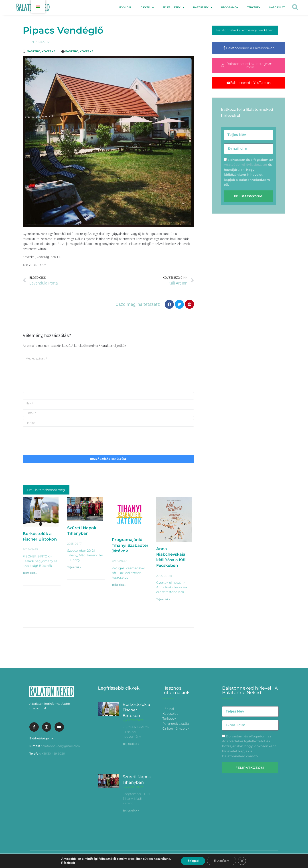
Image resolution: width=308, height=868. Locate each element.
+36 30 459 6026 (53, 753)
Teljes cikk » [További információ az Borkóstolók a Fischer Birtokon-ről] (30, 573)
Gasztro (34, 51)
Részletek (68, 863)
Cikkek (147, 7)
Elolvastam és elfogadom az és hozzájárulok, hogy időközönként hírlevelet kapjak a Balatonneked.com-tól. (249, 746)
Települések (173, 7)
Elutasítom (222, 861)
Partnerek (203, 7)
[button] (295, 7)
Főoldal (126, 7)
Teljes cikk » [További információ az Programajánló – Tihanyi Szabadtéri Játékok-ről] (119, 585)
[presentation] (57, 438)
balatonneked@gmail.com (60, 746)
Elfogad (193, 861)
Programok (230, 7)
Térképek (254, 7)
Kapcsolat (277, 7)
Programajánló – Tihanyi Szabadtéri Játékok (131, 545)
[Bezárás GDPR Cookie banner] (242, 861)
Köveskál (49, 51)
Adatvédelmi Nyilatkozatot (246, 165)
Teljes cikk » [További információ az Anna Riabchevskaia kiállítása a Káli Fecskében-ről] (163, 599)
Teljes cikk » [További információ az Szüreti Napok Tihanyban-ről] (74, 567)
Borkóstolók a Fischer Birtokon (136, 710)
